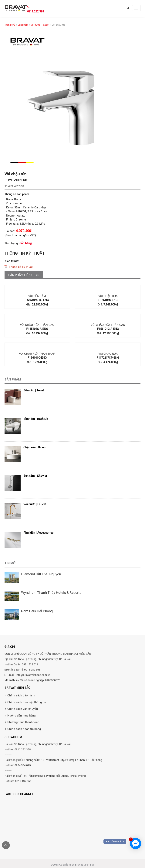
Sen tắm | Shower (35, 476)
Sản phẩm (23, 25)
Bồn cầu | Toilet (34, 390)
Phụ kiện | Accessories (38, 532)
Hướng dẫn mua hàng (22, 746)
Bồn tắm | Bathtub (36, 419)
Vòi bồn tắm (37, 296)
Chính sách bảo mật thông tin (27, 733)
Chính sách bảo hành (21, 726)
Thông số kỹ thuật (21, 267)
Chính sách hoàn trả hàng (24, 759)
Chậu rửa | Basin (34, 447)
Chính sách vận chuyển (23, 739)
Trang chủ (10, 25)
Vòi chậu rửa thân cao (37, 325)
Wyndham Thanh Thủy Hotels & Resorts (51, 592)
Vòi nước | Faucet (40, 25)
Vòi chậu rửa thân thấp (37, 354)
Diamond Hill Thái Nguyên (41, 574)
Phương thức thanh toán (23, 753)
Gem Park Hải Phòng (37, 611)
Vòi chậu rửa (108, 296)
